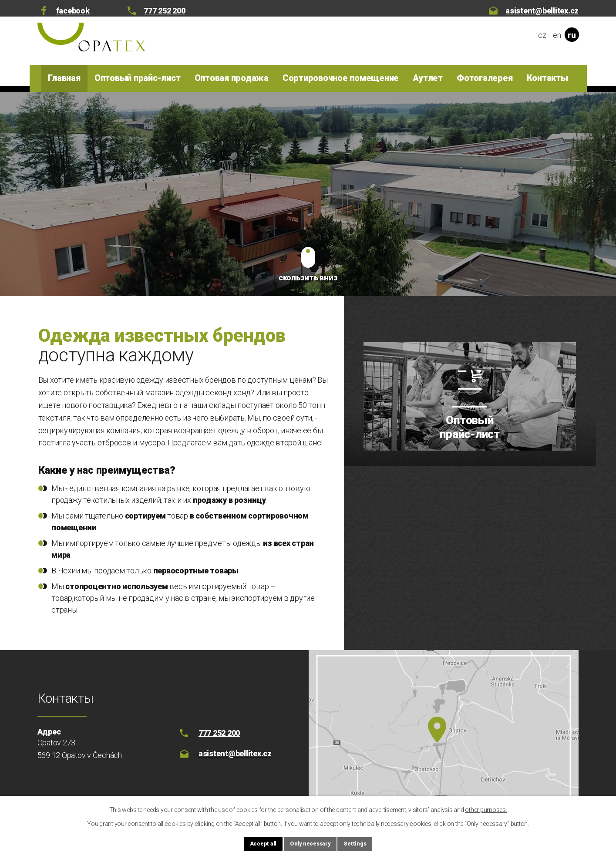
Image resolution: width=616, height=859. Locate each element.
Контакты (547, 78)
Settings (364, 843)
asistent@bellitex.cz (542, 11)
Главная (64, 78)
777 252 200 (164, 11)
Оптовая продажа (232, 78)
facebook (73, 11)
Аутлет (428, 78)
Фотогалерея (485, 78)
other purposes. (486, 808)
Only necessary (310, 843)
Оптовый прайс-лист (138, 78)
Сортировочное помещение (341, 78)
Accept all (254, 843)
